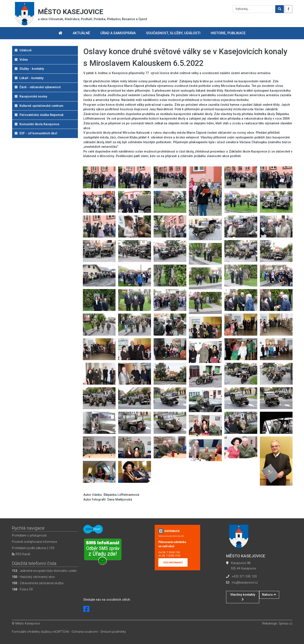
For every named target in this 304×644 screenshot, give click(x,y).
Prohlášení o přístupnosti (29, 536)
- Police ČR (22, 590)
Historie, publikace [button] (228, 33)
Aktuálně (81, 33)
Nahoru (269, 595)
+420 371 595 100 (244, 577)
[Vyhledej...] (254, 9)
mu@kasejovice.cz (245, 583)
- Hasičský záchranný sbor (33, 577)
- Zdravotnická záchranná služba (38, 583)
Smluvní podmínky (113, 632)
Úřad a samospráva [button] (118, 33)
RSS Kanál (21, 554)
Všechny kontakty (243, 597)
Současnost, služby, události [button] (173, 33)
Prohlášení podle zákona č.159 (33, 548)
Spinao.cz (286, 624)
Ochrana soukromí (85, 632)
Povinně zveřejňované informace (34, 542)
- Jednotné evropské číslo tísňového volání (44, 571)
